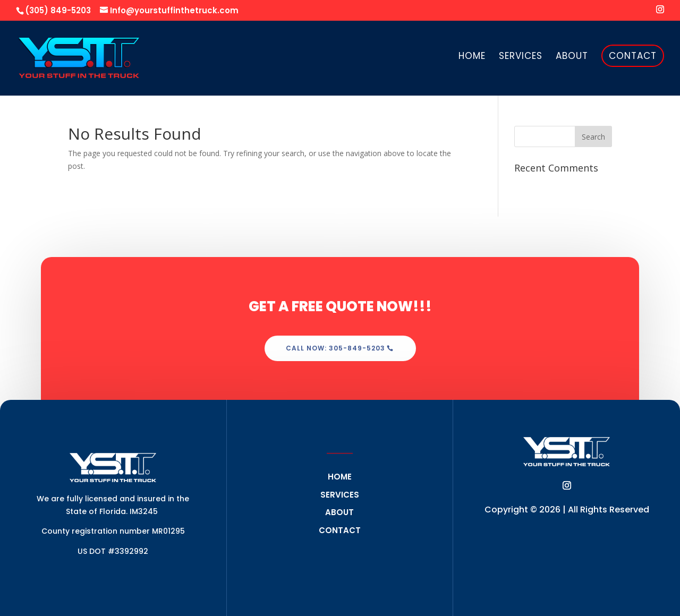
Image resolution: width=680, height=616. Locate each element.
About (572, 57)
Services (521, 57)
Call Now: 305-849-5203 (335, 348)
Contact (633, 56)
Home (472, 57)
